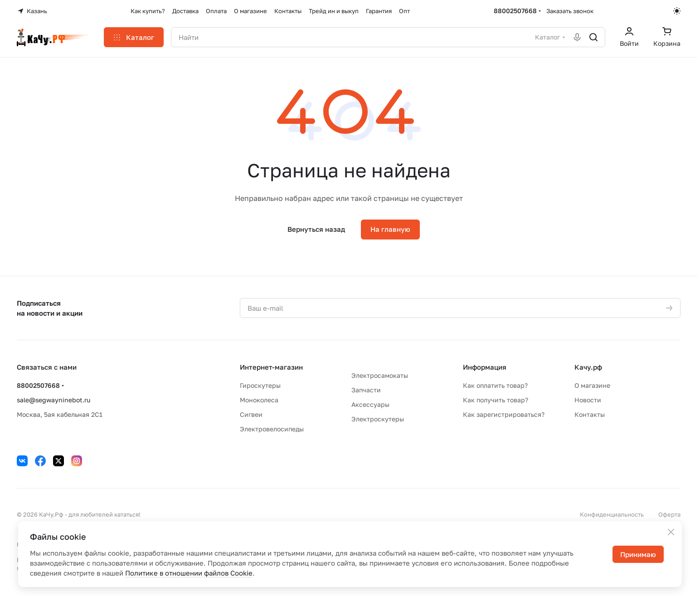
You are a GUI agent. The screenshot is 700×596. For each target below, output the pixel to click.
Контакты (590, 414)
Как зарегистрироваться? (504, 414)
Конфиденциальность (612, 514)
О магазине (592, 385)
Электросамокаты (380, 375)
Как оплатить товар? (495, 385)
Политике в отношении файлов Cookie (189, 573)
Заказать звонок (570, 11)
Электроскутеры (378, 419)
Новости (588, 400)
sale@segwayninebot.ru (53, 400)
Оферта (669, 514)
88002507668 (515, 11)
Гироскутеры (260, 385)
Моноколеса (259, 400)
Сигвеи (251, 414)
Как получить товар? (496, 400)
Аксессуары (370, 404)
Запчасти (366, 390)
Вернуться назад (316, 229)
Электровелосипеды (272, 429)
